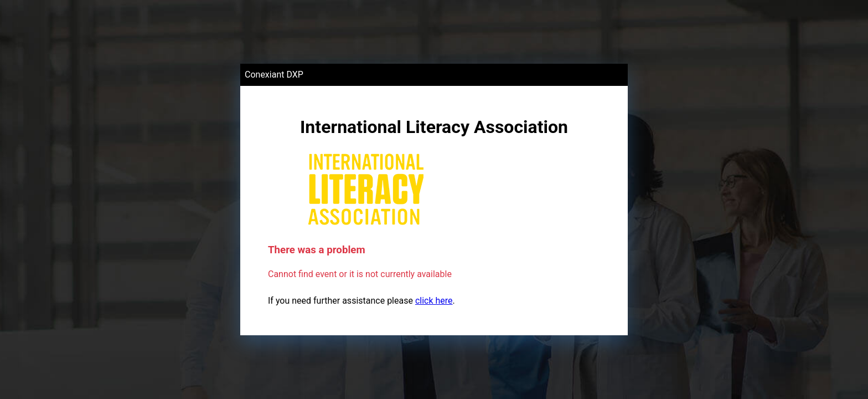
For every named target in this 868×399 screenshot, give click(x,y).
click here (434, 301)
